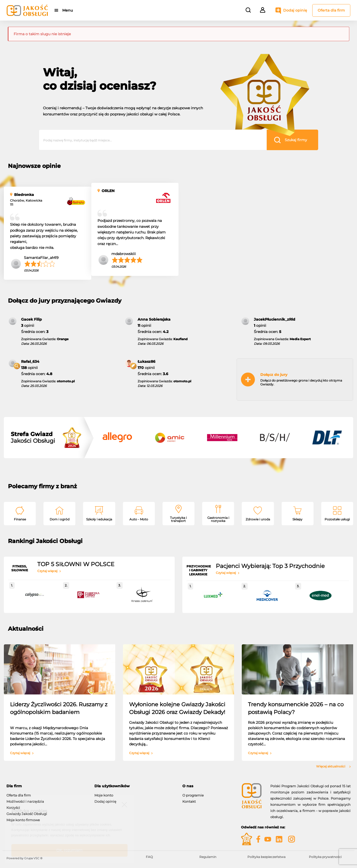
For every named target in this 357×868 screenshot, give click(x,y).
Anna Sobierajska (154, 319)
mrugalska (296, 247)
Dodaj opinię (295, 10)
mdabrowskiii (124, 254)
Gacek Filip (32, 319)
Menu (68, 10)
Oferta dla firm (331, 10)
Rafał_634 (30, 361)
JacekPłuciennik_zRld (275, 319)
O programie (193, 795)
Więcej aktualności (333, 766)
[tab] (47, 786)
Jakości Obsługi (33, 438)
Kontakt (189, 801)
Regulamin (208, 857)
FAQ (149, 857)
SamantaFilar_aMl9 (41, 258)
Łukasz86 (146, 361)
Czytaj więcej (49, 571)
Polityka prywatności (325, 857)
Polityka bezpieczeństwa (266, 857)
